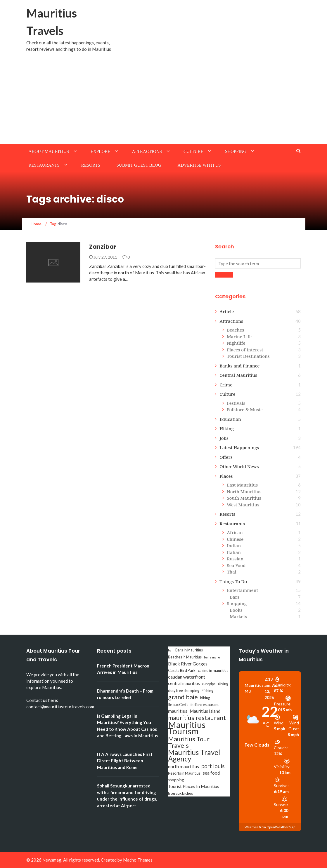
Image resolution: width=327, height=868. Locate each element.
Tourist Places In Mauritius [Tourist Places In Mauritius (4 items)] (194, 786)
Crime (226, 385)
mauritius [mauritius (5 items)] (178, 711)
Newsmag (52, 860)
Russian (235, 559)
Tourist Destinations (248, 356)
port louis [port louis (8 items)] (213, 766)
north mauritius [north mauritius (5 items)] (184, 766)
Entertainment (242, 590)
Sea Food (236, 565)
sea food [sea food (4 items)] (211, 773)
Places (226, 476)
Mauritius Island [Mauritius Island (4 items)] (205, 711)
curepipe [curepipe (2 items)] (209, 684)
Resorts (91, 165)
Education (230, 419)
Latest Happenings (239, 447)
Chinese (235, 539)
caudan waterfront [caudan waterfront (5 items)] (187, 677)
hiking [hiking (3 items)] (205, 698)
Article (227, 311)
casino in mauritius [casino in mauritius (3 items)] (213, 670)
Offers (226, 457)
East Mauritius (242, 485)
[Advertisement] (163, 100)
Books (236, 610)
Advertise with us (199, 165)
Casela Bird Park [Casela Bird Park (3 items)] (182, 670)
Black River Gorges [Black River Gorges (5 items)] (188, 664)
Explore (101, 151)
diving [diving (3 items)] (223, 684)
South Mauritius (244, 498)
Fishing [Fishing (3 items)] (207, 691)
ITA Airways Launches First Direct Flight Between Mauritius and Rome (125, 761)
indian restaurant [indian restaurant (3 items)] (205, 705)
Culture (193, 151)
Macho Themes (138, 860)
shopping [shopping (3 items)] (176, 780)
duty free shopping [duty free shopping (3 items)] (184, 691)
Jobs (224, 438)
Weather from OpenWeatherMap (270, 827)
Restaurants (44, 165)
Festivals (236, 403)
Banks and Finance (239, 366)
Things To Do (233, 581)
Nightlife (236, 343)
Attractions (147, 151)
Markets (238, 616)
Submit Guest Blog (139, 165)
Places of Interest (245, 350)
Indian (234, 545)
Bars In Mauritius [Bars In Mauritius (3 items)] (189, 650)
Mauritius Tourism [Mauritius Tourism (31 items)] (187, 728)
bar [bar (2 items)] (171, 650)
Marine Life (239, 337)
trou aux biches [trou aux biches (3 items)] (180, 793)
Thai (232, 572)
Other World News (239, 466)
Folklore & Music (245, 409)
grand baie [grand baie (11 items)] (183, 697)
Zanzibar (103, 247)
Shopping (236, 151)
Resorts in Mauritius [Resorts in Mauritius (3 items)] (184, 773)
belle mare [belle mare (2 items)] (212, 657)
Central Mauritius (238, 375)
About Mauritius (49, 151)
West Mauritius (243, 505)
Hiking (227, 428)
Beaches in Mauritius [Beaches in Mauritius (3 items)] (185, 657)
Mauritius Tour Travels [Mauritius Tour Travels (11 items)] (189, 742)
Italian (234, 552)
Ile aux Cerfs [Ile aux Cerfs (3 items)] (178, 705)
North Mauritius (244, 491)
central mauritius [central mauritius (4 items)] (184, 683)
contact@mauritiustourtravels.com (60, 707)
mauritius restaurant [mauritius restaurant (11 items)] (197, 718)
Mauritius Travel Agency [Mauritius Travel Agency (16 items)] (194, 756)
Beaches (235, 330)
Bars (235, 597)
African (235, 532)
